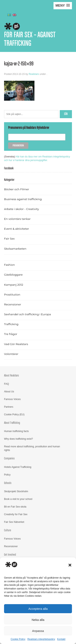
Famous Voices (12, 399)
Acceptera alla (38, 609)
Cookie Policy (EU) (14, 415)
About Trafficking (12, 423)
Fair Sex (9, 239)
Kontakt (61, 639)
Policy (7, 475)
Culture (8, 530)
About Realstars (11, 376)
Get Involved (10, 555)
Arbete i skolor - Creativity (21, 209)
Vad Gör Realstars (16, 344)
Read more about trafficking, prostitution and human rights (32, 448)
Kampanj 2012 (14, 285)
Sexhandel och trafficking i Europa (27, 314)
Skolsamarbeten (15, 249)
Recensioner (13, 304)
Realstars (34, 74)
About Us (9, 392)
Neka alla (38, 620)
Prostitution (12, 295)
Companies (9, 458)
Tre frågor (11, 334)
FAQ (6, 384)
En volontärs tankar (17, 219)
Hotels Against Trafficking (18, 467)
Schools (8, 483)
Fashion (9, 265)
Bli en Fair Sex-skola (15, 507)
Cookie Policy (18, 639)
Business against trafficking (23, 199)
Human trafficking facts (16, 431)
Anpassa (38, 631)
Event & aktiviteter (17, 229)
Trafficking (11, 324)
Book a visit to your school (18, 499)
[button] (70, 565)
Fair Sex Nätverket (14, 522)
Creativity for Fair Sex (16, 514)
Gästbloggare (13, 275)
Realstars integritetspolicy (41, 639)
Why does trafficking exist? (19, 439)
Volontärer (11, 354)
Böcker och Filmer (17, 189)
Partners (9, 407)
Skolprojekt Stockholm (16, 491)
